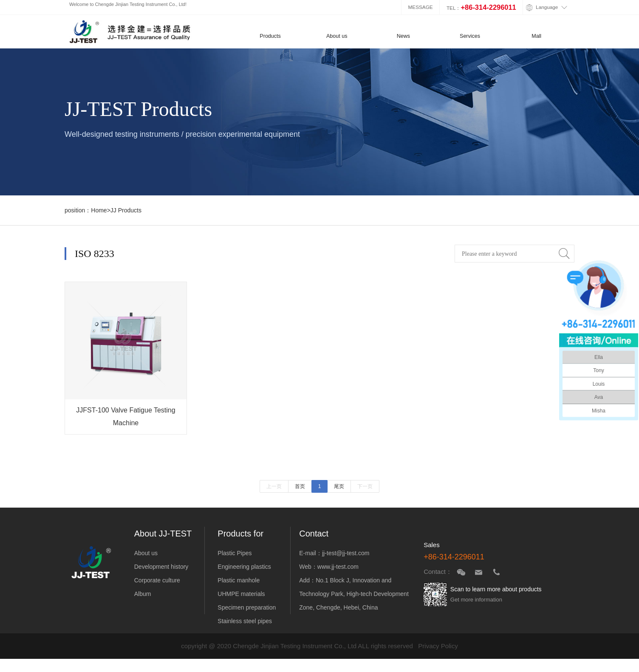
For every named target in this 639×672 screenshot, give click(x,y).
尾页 (339, 486)
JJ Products (126, 210)
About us (337, 36)
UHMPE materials (241, 594)
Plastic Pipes (235, 553)
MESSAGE (421, 7)
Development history (161, 567)
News (403, 36)
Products (270, 36)
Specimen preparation (247, 607)
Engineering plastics (244, 567)
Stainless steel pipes (245, 621)
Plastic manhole (239, 580)
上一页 (274, 486)
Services (470, 36)
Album (143, 594)
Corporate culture (157, 580)
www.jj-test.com (338, 567)
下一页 (365, 486)
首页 (300, 486)
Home (99, 210)
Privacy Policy (438, 646)
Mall (536, 36)
